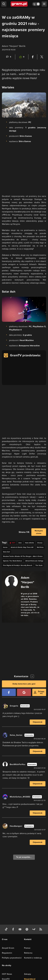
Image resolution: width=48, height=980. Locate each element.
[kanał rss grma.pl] (41, 929)
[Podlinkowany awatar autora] (11, 582)
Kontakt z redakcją (33, 958)
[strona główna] (19, 4)
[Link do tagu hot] (12, 543)
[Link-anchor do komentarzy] (8, 57)
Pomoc (27, 948)
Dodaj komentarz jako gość (24, 684)
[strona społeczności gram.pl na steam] (34, 929)
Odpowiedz (38, 722)
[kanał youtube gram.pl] (20, 929)
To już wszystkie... (24, 857)
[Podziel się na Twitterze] (42, 57)
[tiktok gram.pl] (7, 929)
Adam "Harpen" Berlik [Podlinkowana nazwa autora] (28, 582)
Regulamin (7, 953)
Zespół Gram (8, 948)
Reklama (28, 953)
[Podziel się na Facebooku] (33, 57)
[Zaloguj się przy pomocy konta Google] (24, 692)
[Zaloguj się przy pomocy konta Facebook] (9, 692)
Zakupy (28, 974)
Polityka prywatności (12, 958)
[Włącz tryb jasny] (36, 4)
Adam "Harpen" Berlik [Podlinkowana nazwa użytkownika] (14, 46)
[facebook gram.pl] (14, 929)
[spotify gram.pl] (27, 929)
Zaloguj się (41, 692)
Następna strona (39, 532)
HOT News (7, 974)
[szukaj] (4, 4)
